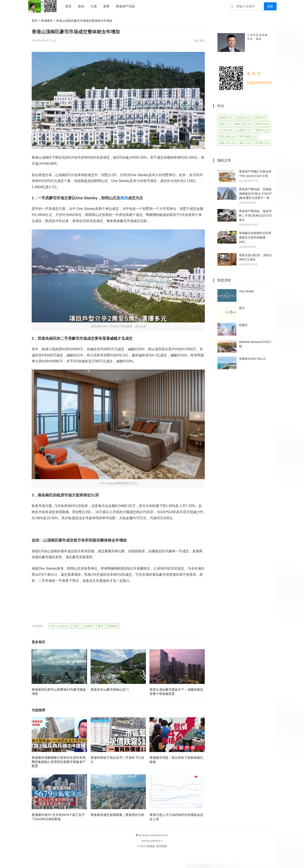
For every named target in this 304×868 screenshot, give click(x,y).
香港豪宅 (113, 626)
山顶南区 (88, 626)
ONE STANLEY (59, 626)
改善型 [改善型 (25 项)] (244, 130)
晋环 (242, 308)
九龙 (94, 6)
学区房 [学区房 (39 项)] (262, 124)
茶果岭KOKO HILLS (252, 359)
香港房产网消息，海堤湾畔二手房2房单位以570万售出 (256, 216)
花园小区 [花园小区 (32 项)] (227, 143)
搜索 (270, 6)
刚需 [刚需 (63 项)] (261, 118)
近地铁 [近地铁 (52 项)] (262, 143)
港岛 (81, 6)
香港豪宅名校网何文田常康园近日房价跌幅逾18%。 (255, 237)
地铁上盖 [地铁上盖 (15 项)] (243, 124)
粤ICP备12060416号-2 (152, 841)
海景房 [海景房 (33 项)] (262, 130)
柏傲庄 (243, 325)
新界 (106, 6)
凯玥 (124, 198)
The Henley (247, 291)
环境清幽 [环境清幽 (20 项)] (227, 137)
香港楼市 (47, 21)
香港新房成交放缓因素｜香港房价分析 (117, 815)
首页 (68, 6)
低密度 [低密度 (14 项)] (226, 118)
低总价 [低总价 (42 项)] (244, 118)
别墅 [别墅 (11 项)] (225, 124)
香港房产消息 (125, 6)
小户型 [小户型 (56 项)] (226, 130)
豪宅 (100, 626)
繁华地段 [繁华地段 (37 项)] (248, 137)
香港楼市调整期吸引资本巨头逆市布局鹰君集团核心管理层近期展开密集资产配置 (59, 762)
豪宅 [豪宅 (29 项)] (245, 143)
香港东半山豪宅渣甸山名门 (110, 689)
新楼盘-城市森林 (157, 846)
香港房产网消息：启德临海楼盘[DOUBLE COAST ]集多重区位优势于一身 (255, 194)
